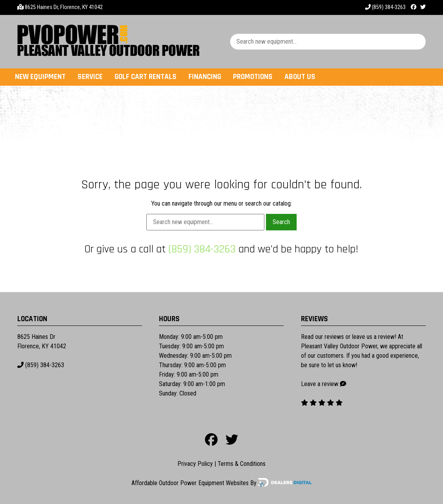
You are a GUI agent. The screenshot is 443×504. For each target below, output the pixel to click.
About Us (300, 77)
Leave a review (320, 384)
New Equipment (40, 77)
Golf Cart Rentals (146, 77)
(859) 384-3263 (385, 7)
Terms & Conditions (242, 464)
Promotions (253, 77)
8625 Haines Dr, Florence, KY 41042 (64, 7)
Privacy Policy (195, 464)
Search (281, 222)
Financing (205, 77)
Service (90, 77)
